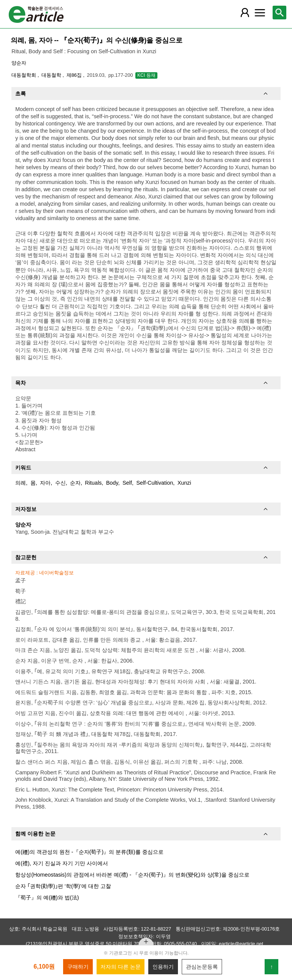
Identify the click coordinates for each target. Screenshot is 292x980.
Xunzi (184, 483)
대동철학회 (25, 75)
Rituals (94, 483)
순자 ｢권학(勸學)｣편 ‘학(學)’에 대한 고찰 (63, 886)
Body (112, 483)
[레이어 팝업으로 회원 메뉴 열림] (244, 13)
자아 (45, 483)
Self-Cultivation (155, 483)
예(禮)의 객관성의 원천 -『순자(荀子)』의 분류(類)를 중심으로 (89, 852)
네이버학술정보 (56, 573)
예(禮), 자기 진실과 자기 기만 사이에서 (62, 863)
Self (127, 483)
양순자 (19, 63)
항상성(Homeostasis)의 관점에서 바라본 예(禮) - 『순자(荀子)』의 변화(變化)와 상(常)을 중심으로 (132, 875)
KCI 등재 (146, 75)
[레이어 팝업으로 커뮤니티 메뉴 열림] (260, 13)
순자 (75, 483)
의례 (21, 483)
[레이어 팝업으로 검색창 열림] (279, 13)
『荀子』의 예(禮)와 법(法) (47, 898)
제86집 (75, 75)
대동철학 (52, 75)
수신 (60, 483)
